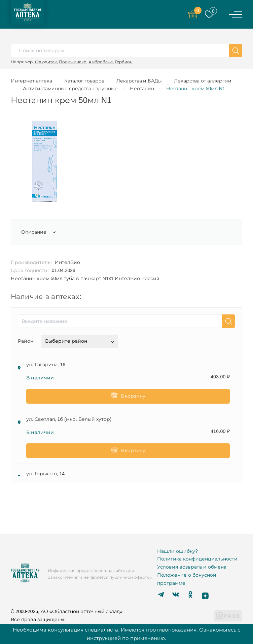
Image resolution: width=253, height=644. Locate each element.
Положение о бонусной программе (187, 579)
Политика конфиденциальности (197, 559)
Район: (26, 341)
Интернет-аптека (31, 81)
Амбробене (101, 62)
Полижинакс (73, 62)
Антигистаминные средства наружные (70, 89)
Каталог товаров (84, 81)
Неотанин (142, 89)
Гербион (124, 62)
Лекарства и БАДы (139, 81)
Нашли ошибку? (177, 551)
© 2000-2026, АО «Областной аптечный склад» (67, 611)
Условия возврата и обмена (192, 567)
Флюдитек (46, 62)
